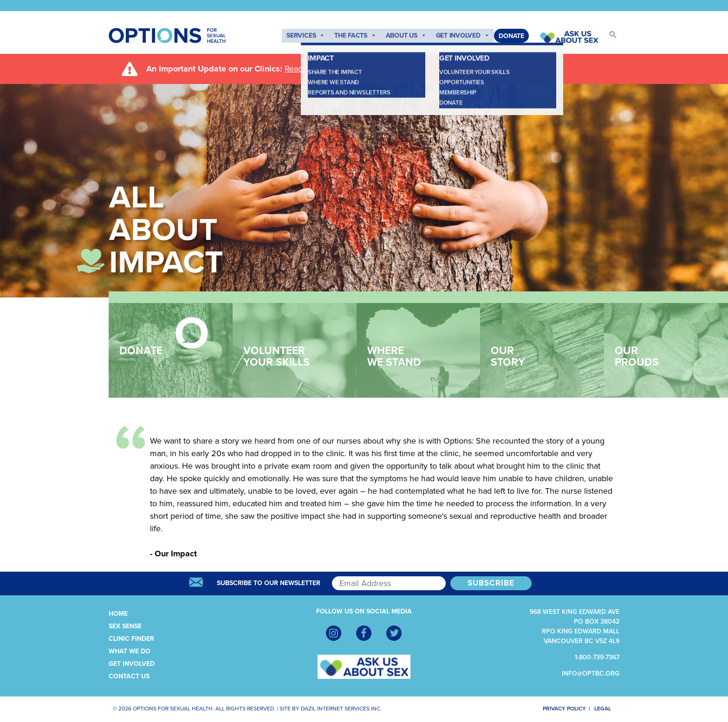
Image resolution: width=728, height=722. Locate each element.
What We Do (130, 651)
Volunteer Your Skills (288, 343)
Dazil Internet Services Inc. (341, 709)
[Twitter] (394, 633)
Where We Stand (412, 343)
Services (306, 36)
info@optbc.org (591, 674)
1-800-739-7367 (597, 657)
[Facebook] (364, 633)
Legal (607, 709)
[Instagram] (334, 633)
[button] (609, 37)
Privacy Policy (558, 709)
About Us (406, 36)
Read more (304, 69)
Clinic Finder (131, 639)
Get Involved (463, 36)
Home (118, 614)
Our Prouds (659, 343)
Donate (511, 36)
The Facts (355, 36)
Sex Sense (125, 626)
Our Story (535, 343)
